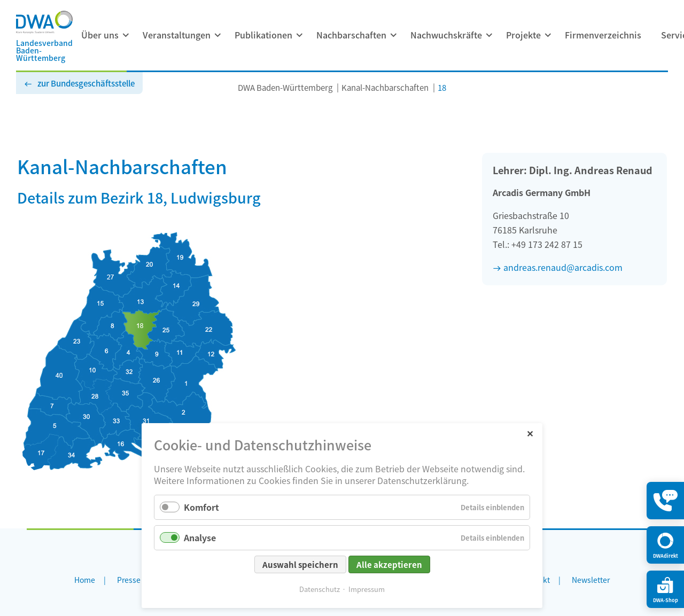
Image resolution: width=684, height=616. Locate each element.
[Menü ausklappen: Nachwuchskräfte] (489, 35)
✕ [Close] (530, 433)
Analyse (200, 537)
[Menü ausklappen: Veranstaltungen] (217, 35)
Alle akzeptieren (389, 564)
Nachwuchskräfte (446, 35)
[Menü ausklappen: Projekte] (548, 35)
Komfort (201, 507)
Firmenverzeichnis (603, 35)
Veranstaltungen (177, 35)
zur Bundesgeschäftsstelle (86, 83)
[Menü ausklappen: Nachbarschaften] (393, 35)
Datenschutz (320, 589)
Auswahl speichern (300, 564)
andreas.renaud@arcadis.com (563, 267)
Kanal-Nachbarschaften (385, 87)
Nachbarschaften (351, 35)
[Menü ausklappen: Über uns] (126, 35)
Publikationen (263, 35)
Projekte (523, 35)
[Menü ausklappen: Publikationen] (299, 35)
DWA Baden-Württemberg (285, 87)
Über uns (100, 35)
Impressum (367, 589)
